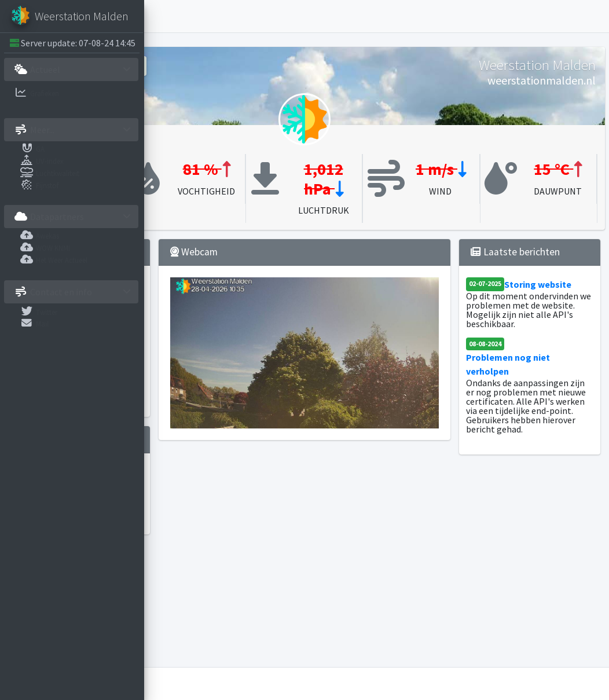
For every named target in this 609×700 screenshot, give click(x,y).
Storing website (536, 323)
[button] (163, 16)
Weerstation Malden (231, 684)
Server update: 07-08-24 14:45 (79, 43)
